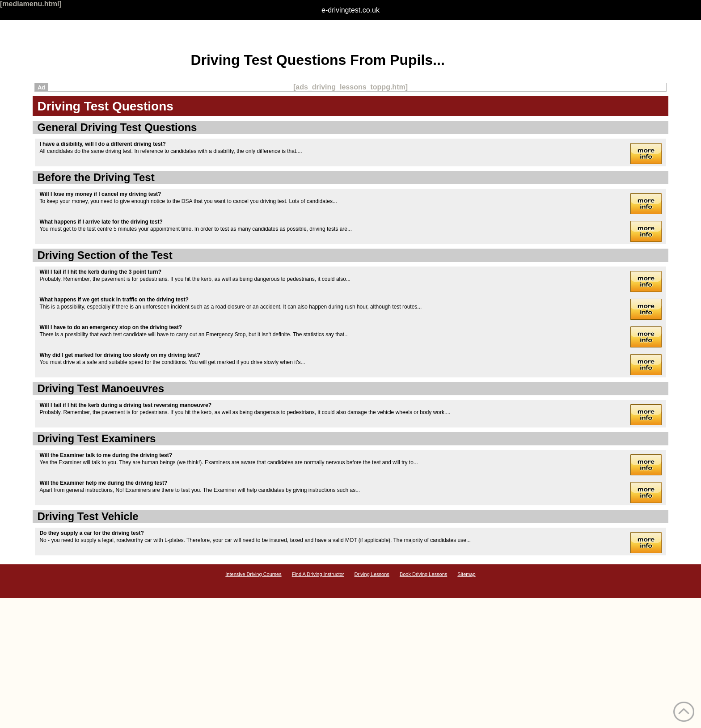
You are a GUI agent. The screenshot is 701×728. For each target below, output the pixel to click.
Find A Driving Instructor (318, 574)
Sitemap (466, 574)
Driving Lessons (372, 574)
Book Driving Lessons (423, 574)
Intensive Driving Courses (253, 574)
